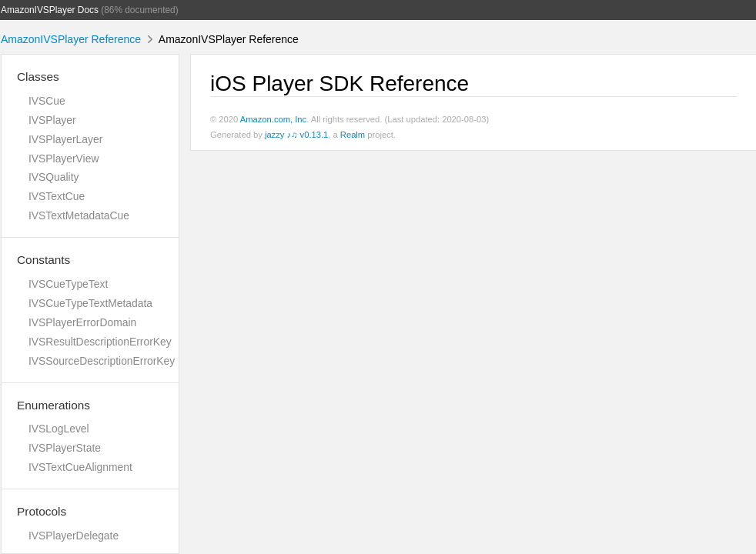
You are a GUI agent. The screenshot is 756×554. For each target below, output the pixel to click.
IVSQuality (54, 177)
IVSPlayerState (65, 448)
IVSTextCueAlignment (80, 467)
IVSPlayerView (64, 159)
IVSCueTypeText (68, 284)
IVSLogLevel (59, 429)
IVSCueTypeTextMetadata (90, 303)
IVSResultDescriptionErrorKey (100, 342)
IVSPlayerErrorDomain (82, 322)
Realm (353, 135)
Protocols (42, 511)
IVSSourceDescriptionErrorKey (102, 361)
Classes (38, 77)
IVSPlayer (52, 120)
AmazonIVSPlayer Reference (71, 39)
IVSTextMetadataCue (79, 215)
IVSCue (47, 101)
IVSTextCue (57, 196)
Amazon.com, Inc (273, 119)
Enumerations (54, 405)
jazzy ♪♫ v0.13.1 (296, 135)
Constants (43, 260)
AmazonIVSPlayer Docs (50, 10)
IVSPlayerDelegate (74, 536)
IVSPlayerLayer (65, 139)
